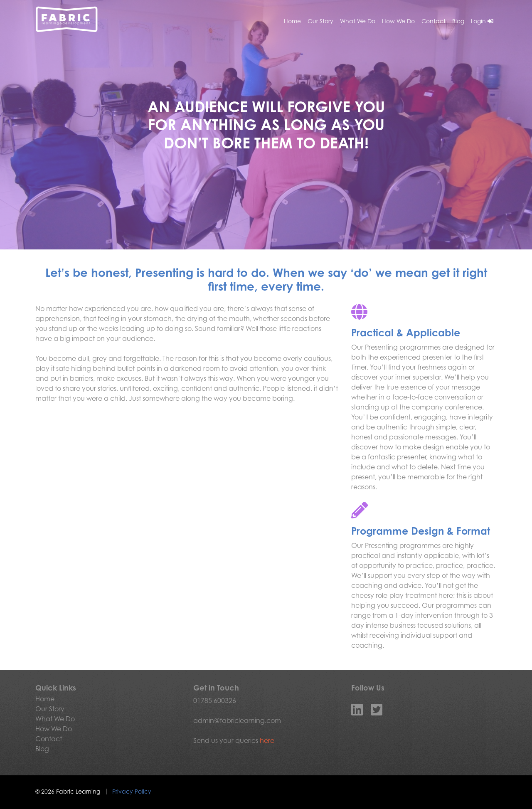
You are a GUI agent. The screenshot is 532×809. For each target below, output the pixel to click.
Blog (458, 21)
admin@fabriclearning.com (237, 720)
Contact (433, 21)
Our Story (320, 21)
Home (292, 21)
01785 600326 (215, 700)
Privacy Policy (132, 791)
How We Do (398, 21)
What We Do (358, 21)
